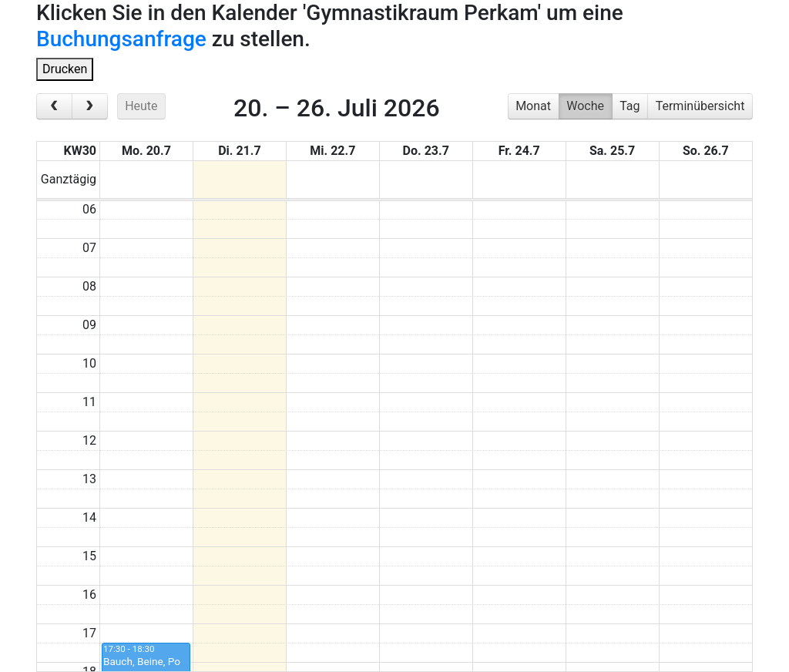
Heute (141, 106)
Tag (630, 106)
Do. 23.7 (426, 151)
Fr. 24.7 (519, 151)
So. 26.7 (706, 151)
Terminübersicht (700, 106)
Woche (585, 106)
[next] (90, 106)
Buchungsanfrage (121, 39)
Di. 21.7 (239, 151)
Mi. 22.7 (332, 151)
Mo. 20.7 (146, 151)
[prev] (54, 106)
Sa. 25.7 (612, 151)
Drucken (65, 69)
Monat (533, 106)
